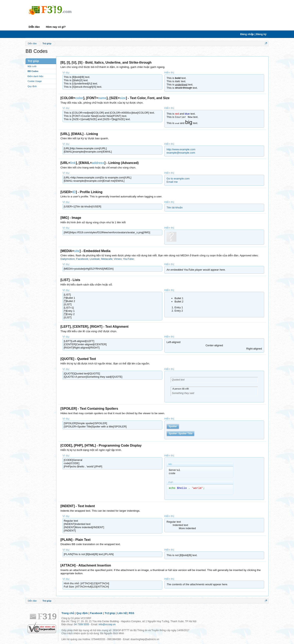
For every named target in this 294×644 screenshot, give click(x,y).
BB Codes (33, 71)
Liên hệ (122, 613)
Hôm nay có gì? (56, 27)
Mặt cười (32, 66)
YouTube (128, 259)
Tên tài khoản (175, 207)
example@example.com (181, 153)
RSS (132, 613)
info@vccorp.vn (107, 624)
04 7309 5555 (81, 624)
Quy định (32, 86)
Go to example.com (178, 179)
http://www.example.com (181, 149)
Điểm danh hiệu (35, 76)
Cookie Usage (35, 81)
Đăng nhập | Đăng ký (253, 34)
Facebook (82, 259)
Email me (172, 182)
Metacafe (107, 259)
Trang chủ (68, 613)
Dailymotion (68, 259)
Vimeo (118, 259)
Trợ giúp (110, 613)
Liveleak (95, 259)
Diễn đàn (34, 27)
